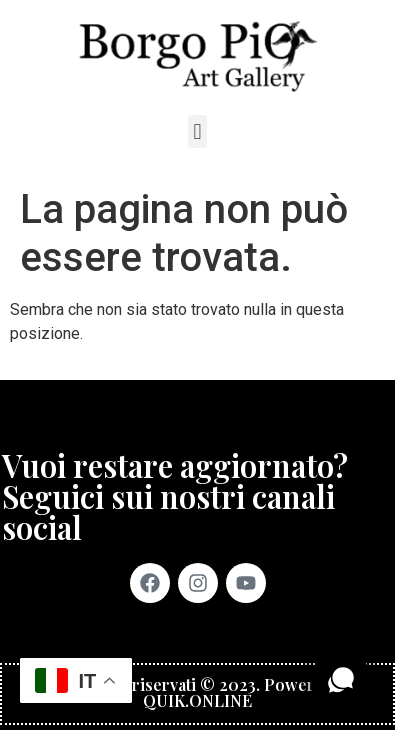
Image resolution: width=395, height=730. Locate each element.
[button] (197, 131)
